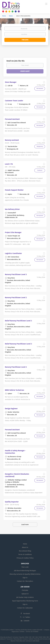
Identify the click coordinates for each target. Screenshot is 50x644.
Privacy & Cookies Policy (25, 558)
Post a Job (25, 567)
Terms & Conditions (25, 554)
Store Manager (11, 82)
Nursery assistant (12, 140)
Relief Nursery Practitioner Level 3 (18, 321)
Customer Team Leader (14, 101)
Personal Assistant (12, 119)
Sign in (25, 578)
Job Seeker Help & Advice (25, 597)
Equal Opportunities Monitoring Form (25, 601)
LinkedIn (27, 621)
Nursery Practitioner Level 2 (16, 298)
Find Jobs (25, 40)
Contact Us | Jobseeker (25, 608)
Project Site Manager (13, 232)
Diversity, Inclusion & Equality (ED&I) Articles (25, 574)
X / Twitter (27, 617)
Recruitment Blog (25, 551)
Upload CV (25, 594)
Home (4, 16)
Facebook (27, 614)
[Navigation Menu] (46, 4)
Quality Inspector (12, 502)
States (11, 16)
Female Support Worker (14, 190)
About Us (25, 547)
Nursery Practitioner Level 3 (16, 274)
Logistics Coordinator (13, 253)
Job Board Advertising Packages (25, 571)
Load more (25, 525)
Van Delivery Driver (12, 209)
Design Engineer (11, 409)
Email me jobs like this (16, 61)
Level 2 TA (9, 164)
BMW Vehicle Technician (14, 390)
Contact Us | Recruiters (25, 581)
